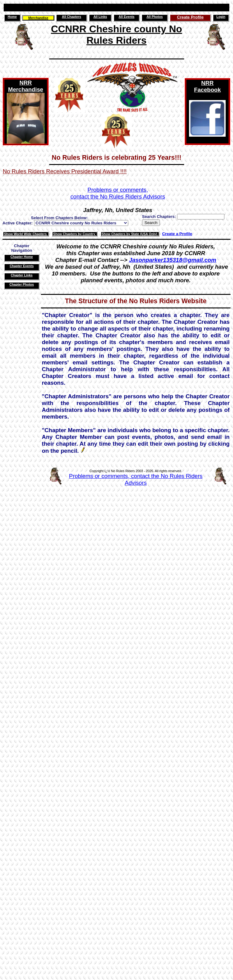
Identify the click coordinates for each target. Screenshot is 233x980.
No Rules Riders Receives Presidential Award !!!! (65, 171)
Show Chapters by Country (75, 234)
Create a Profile (177, 234)
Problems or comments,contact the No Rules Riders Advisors (118, 193)
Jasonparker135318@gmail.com (173, 260)
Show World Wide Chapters (26, 234)
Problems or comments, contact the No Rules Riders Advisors (136, 479)
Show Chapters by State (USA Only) (130, 234)
